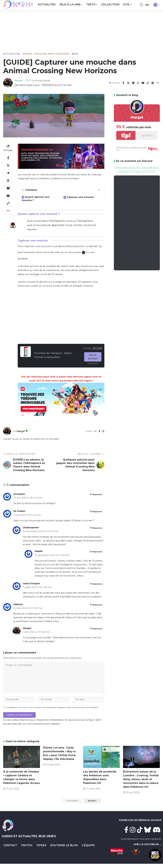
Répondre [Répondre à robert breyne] (97, 584)
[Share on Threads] (8, 181)
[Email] (143, 83)
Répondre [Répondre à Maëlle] (97, 552)
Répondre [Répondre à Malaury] (97, 605)
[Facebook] (99, 431)
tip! (126, 135)
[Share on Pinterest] (133, 83)
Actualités (12, 54)
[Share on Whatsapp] (138, 83)
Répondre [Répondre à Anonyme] (97, 494)
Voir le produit (93, 357)
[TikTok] (140, 834)
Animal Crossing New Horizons (46, 54)
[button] (141, 5)
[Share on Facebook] (123, 83)
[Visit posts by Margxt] (7, 431)
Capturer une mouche (80, 197)
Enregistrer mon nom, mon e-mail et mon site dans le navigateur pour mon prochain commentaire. (53, 710)
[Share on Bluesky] (8, 188)
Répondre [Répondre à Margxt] (97, 629)
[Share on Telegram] (8, 173)
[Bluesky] (148, 834)
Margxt (19, 80)
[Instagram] (103, 431)
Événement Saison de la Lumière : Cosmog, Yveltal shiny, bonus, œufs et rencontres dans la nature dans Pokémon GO (141, 783)
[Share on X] (128, 83)
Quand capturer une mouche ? (36, 199)
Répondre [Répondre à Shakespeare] (97, 528)
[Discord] (157, 834)
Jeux (75, 54)
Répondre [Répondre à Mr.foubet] (97, 511)
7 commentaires (41, 80)
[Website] (95, 431)
